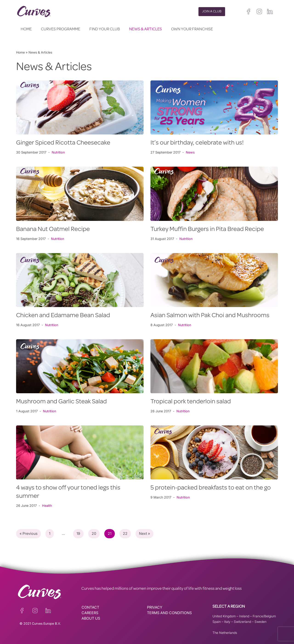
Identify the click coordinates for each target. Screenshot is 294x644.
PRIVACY (155, 607)
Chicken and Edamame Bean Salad (63, 316)
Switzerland (242, 622)
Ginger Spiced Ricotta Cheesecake (63, 143)
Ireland (244, 616)
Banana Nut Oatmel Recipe (53, 230)
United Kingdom (224, 616)
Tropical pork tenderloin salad (191, 402)
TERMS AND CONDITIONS (170, 613)
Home (26, 29)
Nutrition (58, 152)
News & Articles (146, 29)
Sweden (260, 622)
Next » (146, 534)
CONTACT (90, 607)
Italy (227, 622)
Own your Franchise (192, 29)
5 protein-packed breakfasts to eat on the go (211, 488)
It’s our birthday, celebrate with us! (197, 143)
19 (79, 534)
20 (95, 534)
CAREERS (90, 613)
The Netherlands (225, 633)
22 (126, 534)
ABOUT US (91, 618)
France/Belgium (264, 616)
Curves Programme (61, 29)
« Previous (29, 534)
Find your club (105, 29)
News (190, 152)
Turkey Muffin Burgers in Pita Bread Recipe (207, 230)
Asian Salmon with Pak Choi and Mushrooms (210, 316)
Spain (217, 622)
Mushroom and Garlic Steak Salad (61, 402)
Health (48, 506)
